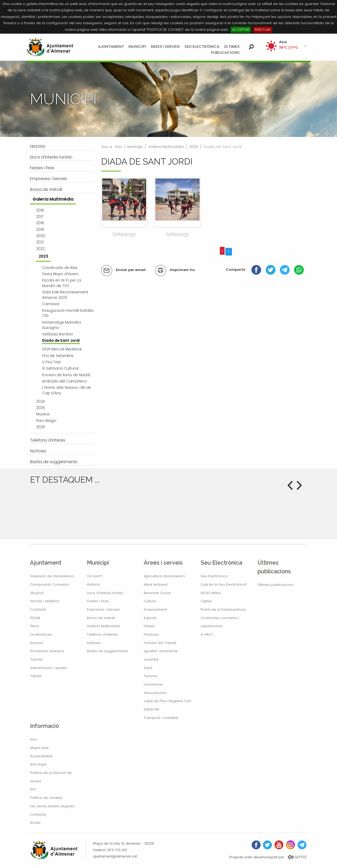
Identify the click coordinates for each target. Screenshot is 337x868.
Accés (35, 823)
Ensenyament (155, 609)
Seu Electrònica (202, 47)
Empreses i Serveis (103, 609)
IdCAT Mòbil (211, 593)
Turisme (151, 676)
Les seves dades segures (52, 806)
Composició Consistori (50, 584)
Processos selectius (47, 651)
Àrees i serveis (165, 47)
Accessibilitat (41, 756)
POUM (35, 618)
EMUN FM (151, 709)
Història (93, 584)
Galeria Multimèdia (166, 147)
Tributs (36, 676)
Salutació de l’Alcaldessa (52, 576)
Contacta (38, 609)
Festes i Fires (98, 601)
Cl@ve (206, 601)
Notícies (94, 643)
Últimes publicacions (275, 585)
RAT (33, 789)
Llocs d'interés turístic (105, 593)
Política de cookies (46, 798)
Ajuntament (111, 47)
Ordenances (41, 634)
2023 (194, 147)
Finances (151, 634)
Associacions (155, 693)
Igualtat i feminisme (161, 651)
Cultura (150, 601)
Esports (150, 618)
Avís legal (38, 764)
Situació (37, 593)
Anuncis (37, 643)
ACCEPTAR (241, 30)
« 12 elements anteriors (123, 251)
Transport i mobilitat (161, 718)
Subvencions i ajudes (48, 668)
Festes (149, 626)
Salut (148, 668)
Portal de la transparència (223, 609)
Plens (34, 626)
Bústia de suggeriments (107, 651)
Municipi (137, 47)
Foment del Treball (160, 643)
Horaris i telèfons (45, 601)
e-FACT (207, 634)
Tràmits (36, 659)
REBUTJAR (263, 30)
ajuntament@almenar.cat (115, 856)
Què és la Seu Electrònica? (224, 584)
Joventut (151, 659)
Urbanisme (153, 684)
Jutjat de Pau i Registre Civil (167, 701)
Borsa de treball (101, 618)
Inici (119, 147)
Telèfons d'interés (102, 634)
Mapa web (39, 748)
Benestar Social (157, 593)
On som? (95, 576)
